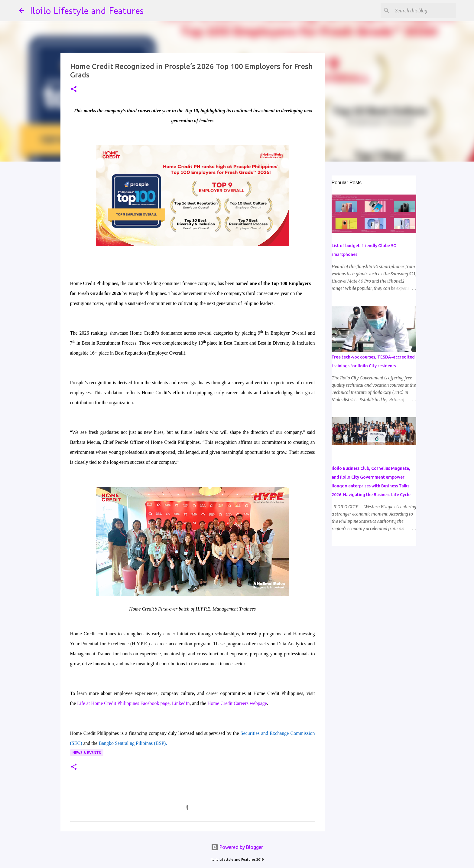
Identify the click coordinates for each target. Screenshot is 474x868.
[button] (74, 89)
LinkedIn (181, 703)
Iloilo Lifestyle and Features (87, 11)
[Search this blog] (424, 11)
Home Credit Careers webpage (237, 703)
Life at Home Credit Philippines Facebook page (123, 703)
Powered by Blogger (237, 847)
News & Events (87, 753)
